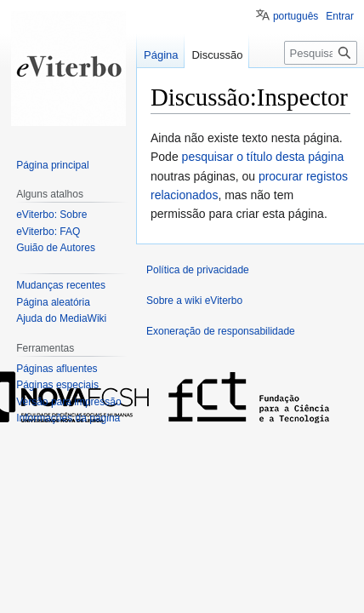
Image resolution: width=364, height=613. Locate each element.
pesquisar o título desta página (263, 157)
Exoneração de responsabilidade (221, 331)
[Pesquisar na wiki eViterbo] (321, 53)
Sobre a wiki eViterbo (194, 301)
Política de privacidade (198, 270)
